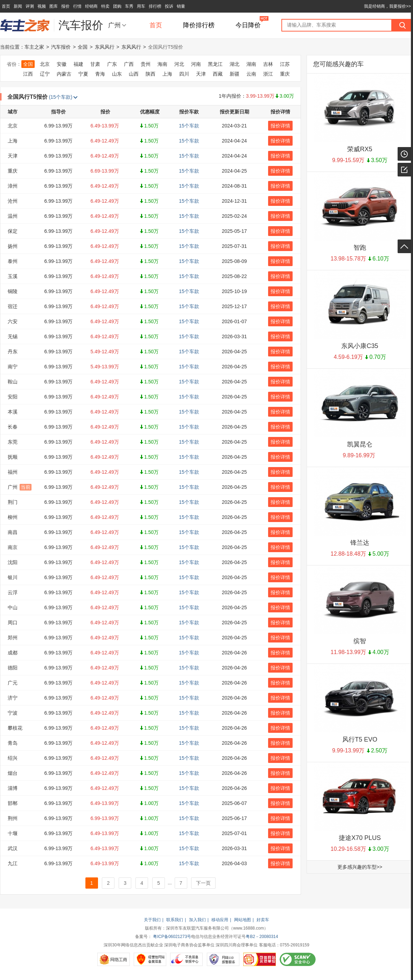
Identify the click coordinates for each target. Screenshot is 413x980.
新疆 (234, 74)
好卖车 (263, 920)
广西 (129, 64)
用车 (141, 6)
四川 (184, 74)
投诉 (169, 6)
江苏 (285, 64)
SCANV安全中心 (298, 959)
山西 (134, 74)
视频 (42, 6)
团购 (117, 6)
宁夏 (83, 74)
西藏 (218, 74)
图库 (54, 6)
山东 (117, 74)
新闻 (18, 6)
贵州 (146, 64)
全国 (83, 47)
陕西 (150, 74)
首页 (6, 6)
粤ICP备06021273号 (172, 937)
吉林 (268, 64)
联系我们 (175, 920)
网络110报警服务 (223, 959)
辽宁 (45, 74)
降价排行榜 (199, 25)
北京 (45, 64)
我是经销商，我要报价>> (387, 6)
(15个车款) (63, 97)
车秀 (129, 6)
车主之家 (34, 47)
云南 (251, 74)
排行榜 (155, 6)
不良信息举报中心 (186, 959)
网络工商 (114, 959)
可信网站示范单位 (260, 959)
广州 (114, 25)
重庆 (285, 74)
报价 (65, 6)
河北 (179, 64)
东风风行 (105, 47)
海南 (162, 64)
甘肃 (95, 64)
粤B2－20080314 (262, 937)
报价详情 (280, 126)
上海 (167, 74)
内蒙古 (64, 74)
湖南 (251, 64)
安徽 (62, 64)
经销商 (91, 6)
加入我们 (197, 920)
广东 (112, 64)
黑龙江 (215, 64)
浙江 (268, 74)
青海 (100, 74)
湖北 (234, 64)
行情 (77, 6)
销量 (181, 6)
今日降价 (248, 25)
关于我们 (152, 920)
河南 (196, 64)
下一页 (203, 883)
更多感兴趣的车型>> (360, 867)
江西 (28, 74)
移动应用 (220, 920)
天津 (201, 74)
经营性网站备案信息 (150, 959)
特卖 (105, 6)
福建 (78, 64)
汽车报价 (61, 47)
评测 (30, 6)
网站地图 (243, 920)
